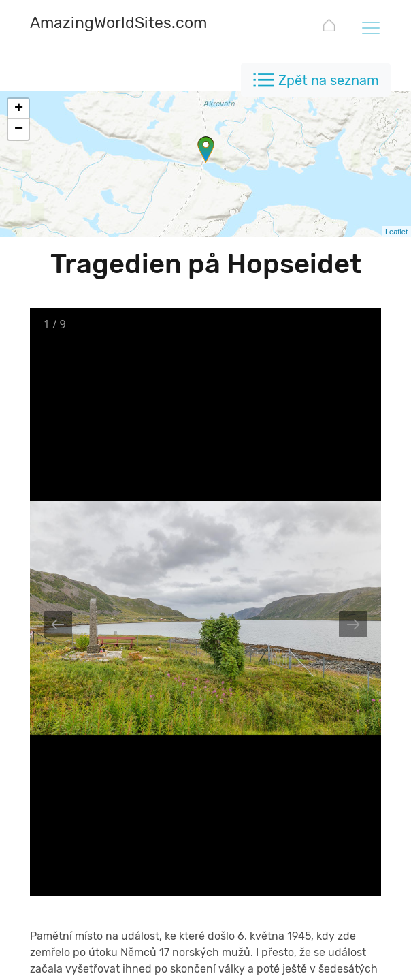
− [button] (19, 129)
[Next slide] (353, 624)
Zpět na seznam (329, 80)
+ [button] (19, 109)
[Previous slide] (58, 624)
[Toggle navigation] (370, 27)
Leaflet (396, 232)
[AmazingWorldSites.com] (118, 24)
